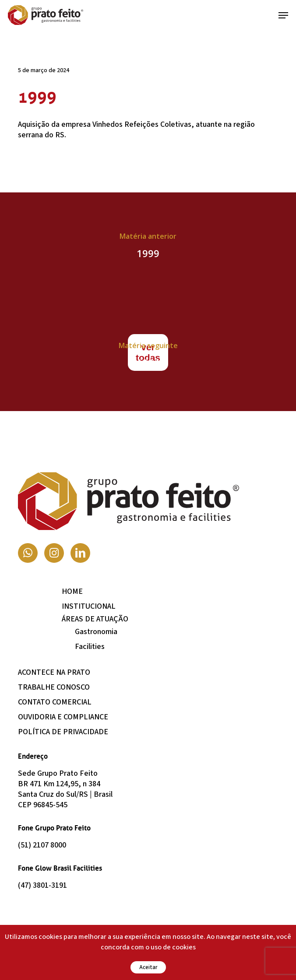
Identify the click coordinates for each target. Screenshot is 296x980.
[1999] (148, 247)
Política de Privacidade (63, 732)
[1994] (148, 356)
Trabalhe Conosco (54, 687)
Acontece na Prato (54, 672)
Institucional (89, 606)
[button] (283, 15)
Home (72, 591)
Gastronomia (96, 632)
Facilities (90, 647)
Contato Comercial (55, 702)
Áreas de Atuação (95, 619)
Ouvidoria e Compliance (63, 717)
